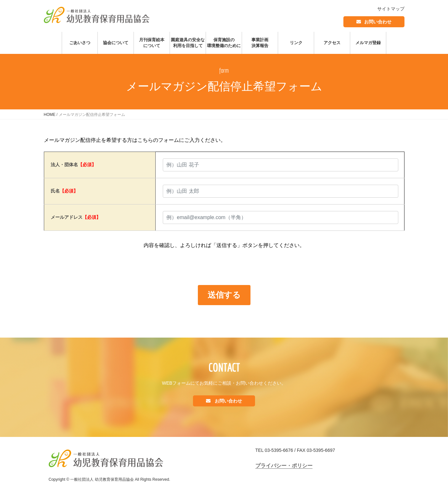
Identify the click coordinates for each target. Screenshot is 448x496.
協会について (116, 43)
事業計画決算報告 (260, 43)
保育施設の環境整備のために (224, 43)
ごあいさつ (80, 43)
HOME (50, 115)
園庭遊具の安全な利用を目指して (188, 43)
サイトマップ (391, 9)
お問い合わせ (378, 22)
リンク (296, 43)
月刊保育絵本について (152, 43)
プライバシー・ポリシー (284, 466)
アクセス (332, 43)
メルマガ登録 (368, 43)
